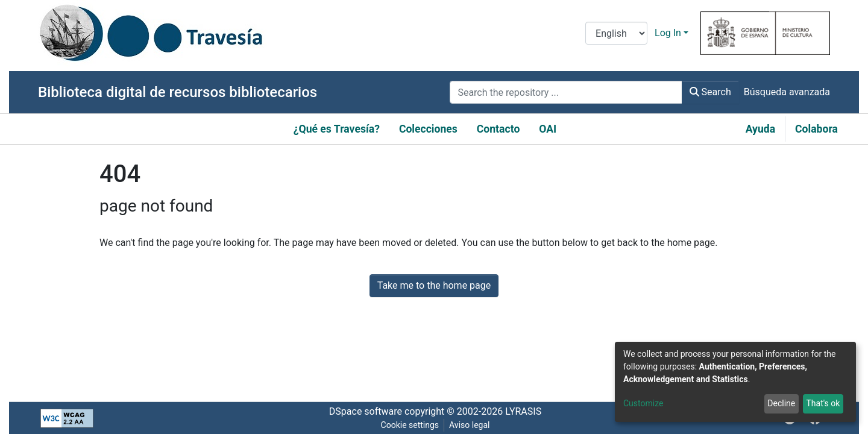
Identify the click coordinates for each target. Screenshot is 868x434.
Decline (781, 403)
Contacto (498, 129)
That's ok (823, 403)
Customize (643, 403)
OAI (548, 129)
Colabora (816, 129)
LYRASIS (523, 411)
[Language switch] (616, 33)
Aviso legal (469, 425)
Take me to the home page (434, 285)
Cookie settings (410, 425)
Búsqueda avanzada (787, 92)
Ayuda (760, 129)
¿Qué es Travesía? (337, 129)
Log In (668, 33)
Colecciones (428, 129)
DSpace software (366, 411)
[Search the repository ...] (566, 92)
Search (710, 92)
